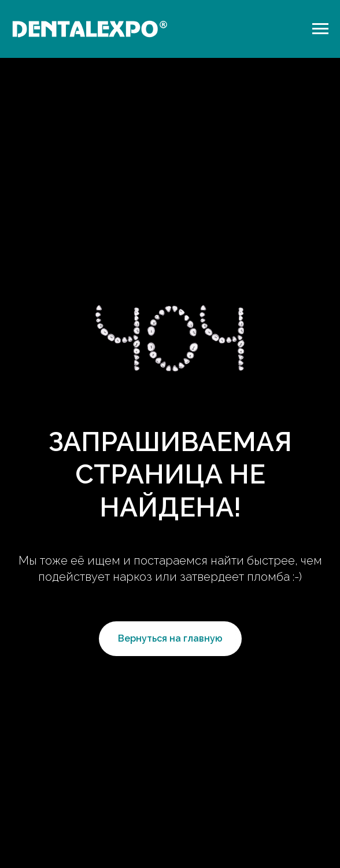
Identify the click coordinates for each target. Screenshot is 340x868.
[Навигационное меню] (320, 29)
